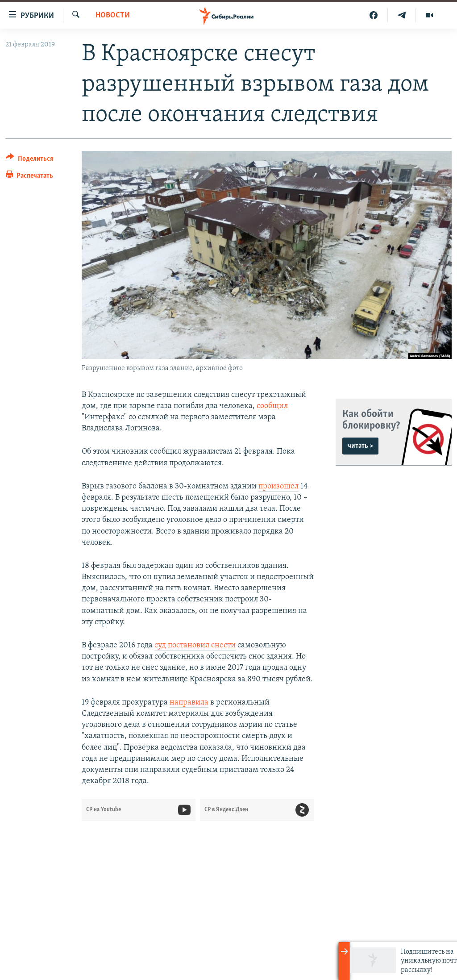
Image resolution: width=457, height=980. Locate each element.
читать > (360, 446)
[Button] (30, 160)
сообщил (272, 406)
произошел (278, 486)
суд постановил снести (195, 645)
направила (189, 703)
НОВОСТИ (113, 15)
